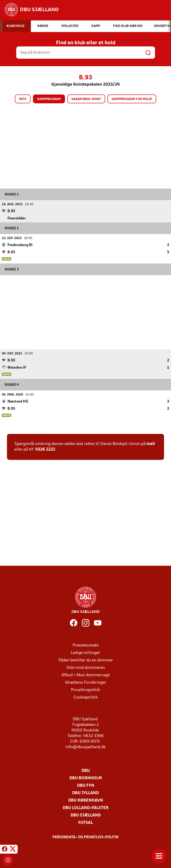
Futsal (85, 823)
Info (23, 99)
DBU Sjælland (86, 815)
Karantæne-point (86, 99)
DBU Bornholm (86, 778)
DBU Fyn (86, 785)
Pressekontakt (86, 645)
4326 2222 (45, 449)
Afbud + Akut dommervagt (86, 675)
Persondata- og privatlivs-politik (86, 837)
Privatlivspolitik (85, 690)
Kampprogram (49, 99)
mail (151, 444)
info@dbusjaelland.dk (85, 747)
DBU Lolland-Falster (86, 808)
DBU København (86, 800)
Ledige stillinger (85, 653)
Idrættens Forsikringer (86, 682)
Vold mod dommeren (86, 668)
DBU (86, 771)
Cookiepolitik (86, 697)
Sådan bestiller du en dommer (86, 660)
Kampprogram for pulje (132, 99)
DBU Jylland (85, 793)
